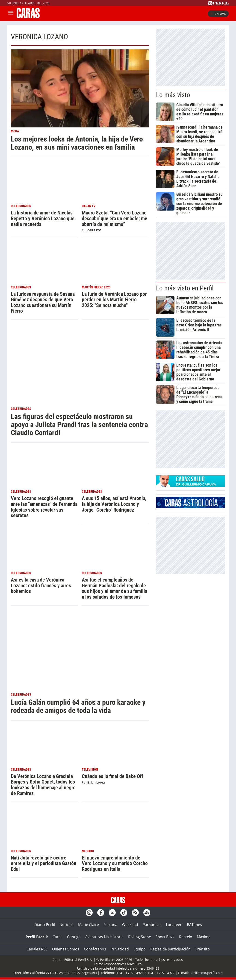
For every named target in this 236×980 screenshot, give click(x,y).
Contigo (74, 937)
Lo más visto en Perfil (185, 288)
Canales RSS (37, 949)
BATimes (194, 925)
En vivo (218, 14)
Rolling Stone (140, 937)
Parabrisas (152, 925)
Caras (58, 937)
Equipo (140, 949)
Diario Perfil (45, 925)
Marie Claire (88, 925)
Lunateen (174, 925)
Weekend (130, 925)
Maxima (204, 937)
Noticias (66, 925)
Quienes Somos (66, 949)
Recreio (186, 937)
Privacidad (120, 949)
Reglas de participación (170, 949)
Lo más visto (173, 95)
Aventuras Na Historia (104, 937)
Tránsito (202, 949)
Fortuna (110, 925)
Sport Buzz (165, 937)
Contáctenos (95, 949)
